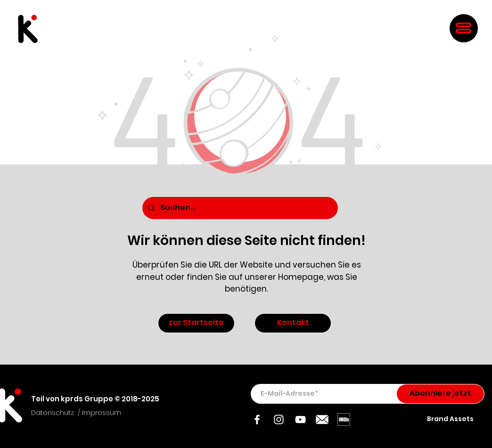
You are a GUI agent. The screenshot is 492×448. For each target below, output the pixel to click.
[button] (463, 28)
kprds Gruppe (87, 399)
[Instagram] (279, 419)
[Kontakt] (293, 323)
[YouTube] (300, 419)
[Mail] (322, 419)
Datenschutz (53, 413)
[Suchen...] (239, 208)
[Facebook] (257, 419)
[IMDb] (344, 419)
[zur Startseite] (196, 323)
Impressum (102, 413)
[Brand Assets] (451, 419)
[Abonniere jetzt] (440, 394)
